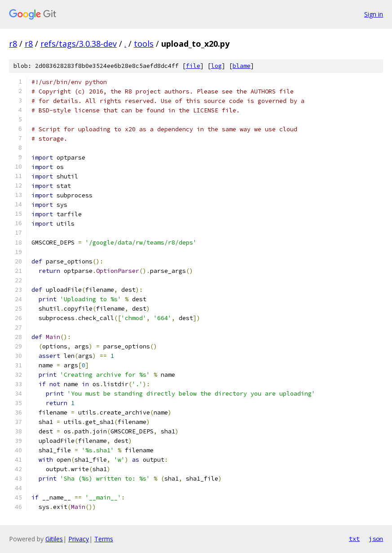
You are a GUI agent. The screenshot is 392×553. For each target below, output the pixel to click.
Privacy (79, 539)
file (193, 66)
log (216, 66)
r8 (13, 44)
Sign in (374, 14)
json (376, 539)
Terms (104, 539)
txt (354, 539)
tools (144, 44)
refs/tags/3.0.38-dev (79, 44)
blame (242, 66)
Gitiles (54, 539)
